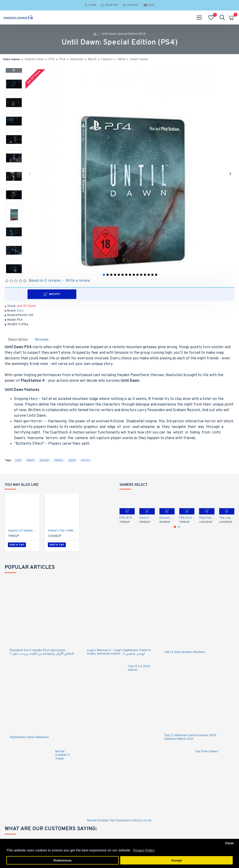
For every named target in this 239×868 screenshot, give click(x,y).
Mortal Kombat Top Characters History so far (119, 819)
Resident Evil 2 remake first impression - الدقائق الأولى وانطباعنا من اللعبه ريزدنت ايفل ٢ (42, 650)
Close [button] (229, 843)
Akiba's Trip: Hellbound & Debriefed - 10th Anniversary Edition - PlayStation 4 (63, 531)
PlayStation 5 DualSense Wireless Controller (207, 518)
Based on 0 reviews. (45, 281)
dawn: (31, 460)
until (18, 460)
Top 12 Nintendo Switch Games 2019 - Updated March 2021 (191, 735)
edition (59, 460)
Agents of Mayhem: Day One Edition (23, 531)
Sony (20, 311)
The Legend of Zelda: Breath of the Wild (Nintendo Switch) (227, 518)
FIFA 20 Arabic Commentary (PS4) (187, 518)
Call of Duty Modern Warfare (185, 650)
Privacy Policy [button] (144, 850)
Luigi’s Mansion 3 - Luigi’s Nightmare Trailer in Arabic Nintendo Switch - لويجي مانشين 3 (119, 650)
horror (85, 460)
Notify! (122, 294)
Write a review (78, 281)
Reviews (42, 340)
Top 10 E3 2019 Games (139, 666)
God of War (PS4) (147, 518)
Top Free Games (207, 749)
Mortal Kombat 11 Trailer (62, 753)
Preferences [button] (62, 860)
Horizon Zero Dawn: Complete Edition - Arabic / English (167, 518)
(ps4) (72, 460)
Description (18, 340)
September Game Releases (29, 735)
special (44, 460)
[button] (30, 174)
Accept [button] (177, 860)
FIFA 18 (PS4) (127, 518)
